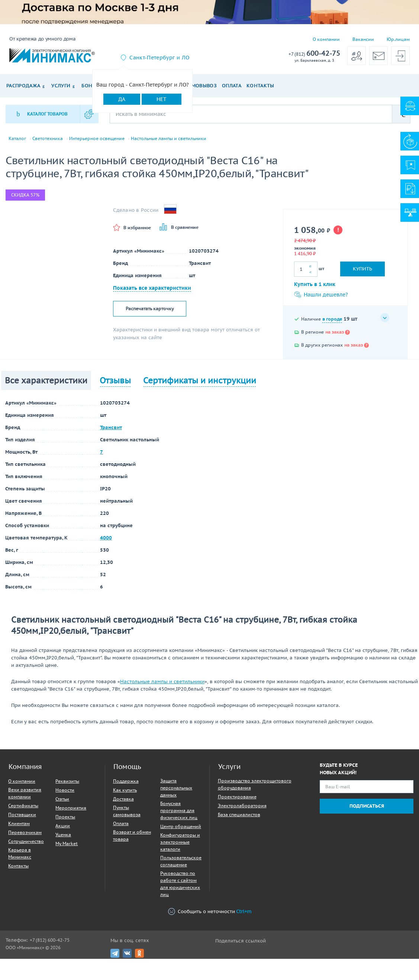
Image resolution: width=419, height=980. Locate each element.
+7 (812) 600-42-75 (50, 940)
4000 (106, 538)
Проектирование (237, 797)
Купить (362, 269)
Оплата (232, 86)
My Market (67, 843)
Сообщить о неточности (210, 911)
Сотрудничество (26, 841)
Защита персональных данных (176, 788)
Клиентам (19, 823)
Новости (65, 790)
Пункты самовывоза (127, 811)
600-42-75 (314, 54)
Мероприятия (71, 808)
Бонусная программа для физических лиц (179, 810)
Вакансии (363, 39)
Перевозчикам (25, 832)
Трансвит (111, 427)
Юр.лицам (398, 39)
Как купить (125, 790)
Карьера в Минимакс (20, 853)
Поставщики (22, 814)
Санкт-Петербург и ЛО (159, 58)
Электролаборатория (242, 806)
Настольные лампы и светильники (169, 139)
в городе (332, 319)
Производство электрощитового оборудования (255, 784)
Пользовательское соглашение (181, 861)
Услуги (61, 86)
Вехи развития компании (25, 793)
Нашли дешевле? (321, 295)
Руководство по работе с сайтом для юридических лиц (180, 884)
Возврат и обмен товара (132, 835)
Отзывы (115, 380)
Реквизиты (67, 781)
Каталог (17, 139)
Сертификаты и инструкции (200, 380)
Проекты (65, 817)
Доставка (123, 799)
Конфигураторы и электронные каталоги (180, 842)
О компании (326, 39)
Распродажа (23, 86)
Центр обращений (181, 826)
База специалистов (239, 814)
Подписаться (367, 806)
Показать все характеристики (152, 288)
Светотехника (48, 139)
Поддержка (126, 781)
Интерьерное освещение (97, 139)
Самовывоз (201, 86)
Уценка (63, 835)
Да (122, 99)
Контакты (260, 86)
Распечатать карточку (150, 309)
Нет (162, 99)
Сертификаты (23, 806)
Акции (63, 826)
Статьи (62, 799)
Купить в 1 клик (315, 284)
